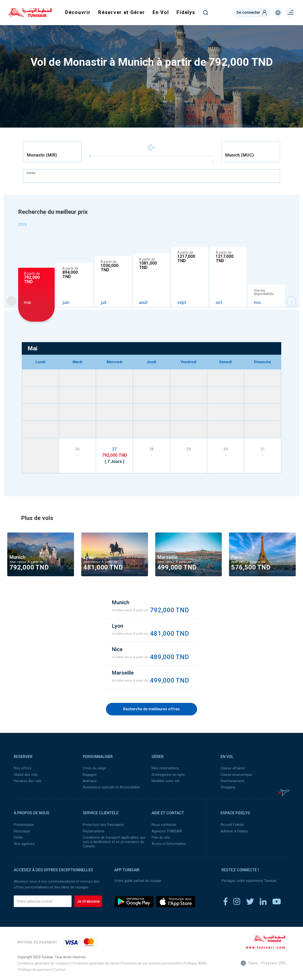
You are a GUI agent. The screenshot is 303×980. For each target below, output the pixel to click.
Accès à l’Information (169, 843)
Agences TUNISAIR (167, 831)
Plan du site (161, 837)
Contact (60, 969)
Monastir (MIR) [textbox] (42, 155)
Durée (31, 173)
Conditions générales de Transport (44, 963)
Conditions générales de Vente (95, 963)
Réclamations (94, 831)
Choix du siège (94, 768)
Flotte (18, 837)
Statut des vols (26, 774)
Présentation (24, 824)
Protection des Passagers (103, 824)
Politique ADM (195, 963)
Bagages (90, 774)
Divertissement (232, 781)
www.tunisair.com (266, 947)
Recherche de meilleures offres (151, 709)
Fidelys (186, 12)
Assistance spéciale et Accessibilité (111, 787)
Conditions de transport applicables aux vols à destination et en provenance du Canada (114, 841)
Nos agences (24, 843)
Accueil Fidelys (232, 824)
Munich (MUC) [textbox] (240, 155)
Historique (22, 831)
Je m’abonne (88, 901)
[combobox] (52, 152)
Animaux (90, 781)
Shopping (228, 787)
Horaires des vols (28, 781)
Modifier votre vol (165, 781)
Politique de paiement (35, 969)
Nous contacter (164, 824)
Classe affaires (233, 768)
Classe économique (236, 774)
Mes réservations (165, 768)
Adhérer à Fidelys (234, 831)
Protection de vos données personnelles (151, 963)
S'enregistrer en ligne (168, 774)
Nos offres (23, 768)
